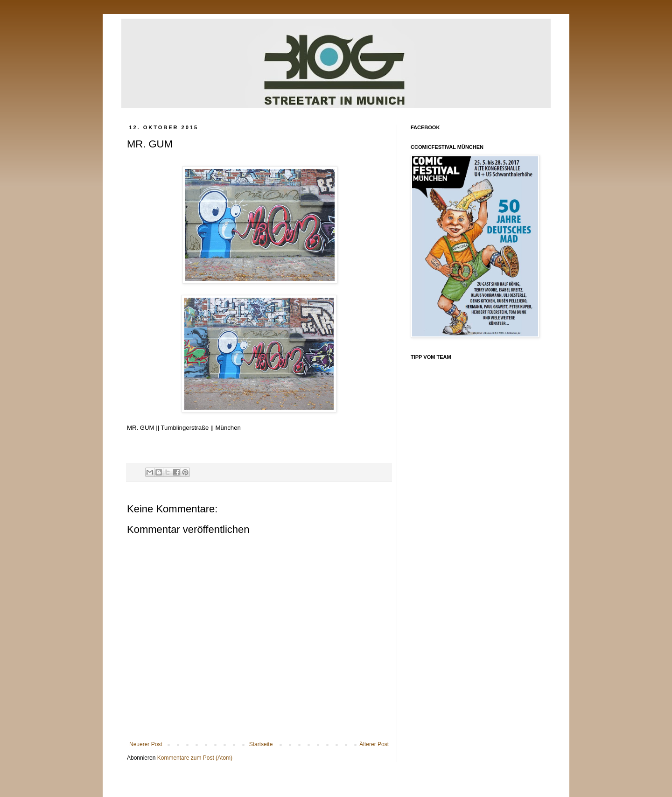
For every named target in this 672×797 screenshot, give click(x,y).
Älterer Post (374, 744)
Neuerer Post (146, 744)
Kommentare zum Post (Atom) (195, 758)
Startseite (261, 744)
